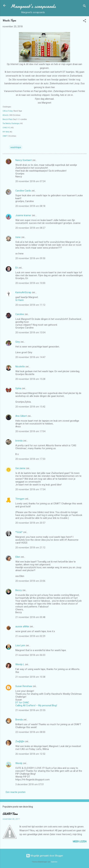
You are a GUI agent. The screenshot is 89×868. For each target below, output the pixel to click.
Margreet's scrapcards (33, 6)
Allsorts (6, 115)
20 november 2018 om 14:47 (30, 357)
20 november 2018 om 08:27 (30, 228)
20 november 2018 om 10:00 (30, 283)
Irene (18, 237)
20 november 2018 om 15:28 (30, 379)
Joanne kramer (23, 215)
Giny (18, 342)
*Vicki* (19, 532)
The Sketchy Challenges (11, 123)
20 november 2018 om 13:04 (30, 333)
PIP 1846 (6, 132)
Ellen (18, 557)
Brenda (19, 720)
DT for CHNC (22, 703)
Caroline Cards (23, 191)
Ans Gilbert (21, 416)
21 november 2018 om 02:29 (30, 636)
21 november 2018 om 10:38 (30, 677)
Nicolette (20, 367)
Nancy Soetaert (24, 160)
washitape (16, 147)
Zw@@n (20, 741)
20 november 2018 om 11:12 (30, 305)
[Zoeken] (85, 6)
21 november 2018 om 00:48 (30, 617)
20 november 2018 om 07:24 (30, 181)
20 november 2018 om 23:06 (30, 581)
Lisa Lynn (20, 645)
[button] (85, 21)
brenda (19, 441)
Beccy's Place (8, 119)
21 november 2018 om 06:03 (30, 655)
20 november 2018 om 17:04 (30, 431)
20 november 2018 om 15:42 (30, 407)
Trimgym (20, 499)
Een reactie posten (16, 792)
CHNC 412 (7, 128)
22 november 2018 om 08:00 (30, 732)
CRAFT (5, 136)
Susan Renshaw (24, 686)
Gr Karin (20, 300)
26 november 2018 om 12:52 (30, 754)
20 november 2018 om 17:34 (30, 489)
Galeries (54, 862)
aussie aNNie (22, 626)
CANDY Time (10, 814)
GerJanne (20, 468)
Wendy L (20, 664)
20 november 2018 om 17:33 (30, 459)
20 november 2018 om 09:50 (30, 258)
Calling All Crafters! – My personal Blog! (36, 705)
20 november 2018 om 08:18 (30, 206)
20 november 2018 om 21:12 (30, 548)
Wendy (19, 763)
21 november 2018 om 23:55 (30, 710)
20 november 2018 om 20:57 (30, 523)
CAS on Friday (8, 111)
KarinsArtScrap (23, 292)
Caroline (20, 314)
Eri (17, 268)
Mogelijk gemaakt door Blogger (45, 856)
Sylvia (19, 388)
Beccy (19, 590)
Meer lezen (80, 842)
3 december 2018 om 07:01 (30, 784)
